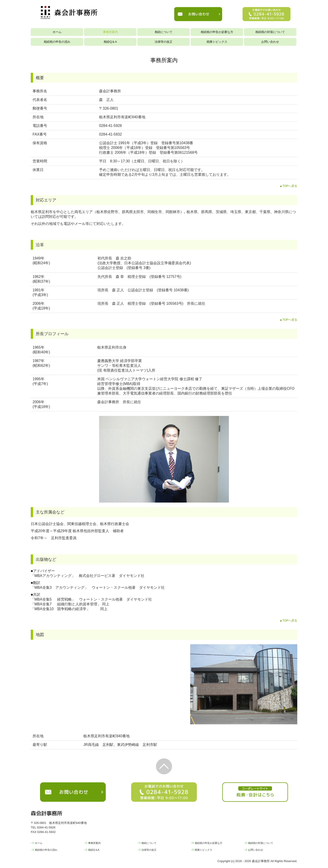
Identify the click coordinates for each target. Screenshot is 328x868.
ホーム (57, 32)
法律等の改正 (164, 42)
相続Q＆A (110, 42)
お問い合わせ (270, 42)
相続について (164, 32)
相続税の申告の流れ (57, 42)
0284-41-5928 (110, 126)
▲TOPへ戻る (288, 186)
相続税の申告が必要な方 (217, 32)
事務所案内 (110, 32)
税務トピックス (217, 42)
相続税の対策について (270, 32)
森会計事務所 (46, 813)
